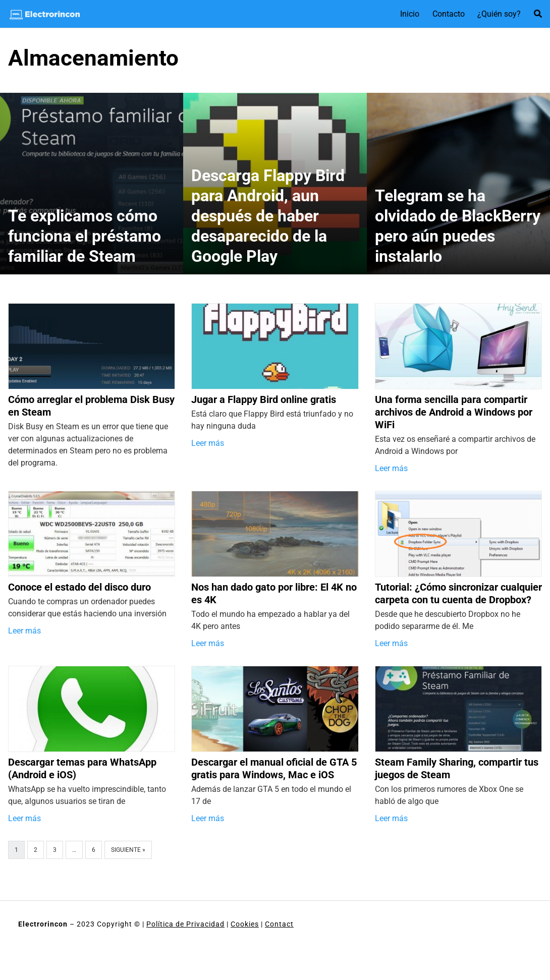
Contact (279, 924)
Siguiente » (128, 850)
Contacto (449, 14)
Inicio (410, 14)
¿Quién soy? (499, 14)
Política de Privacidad (185, 924)
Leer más (208, 443)
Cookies (245, 924)
